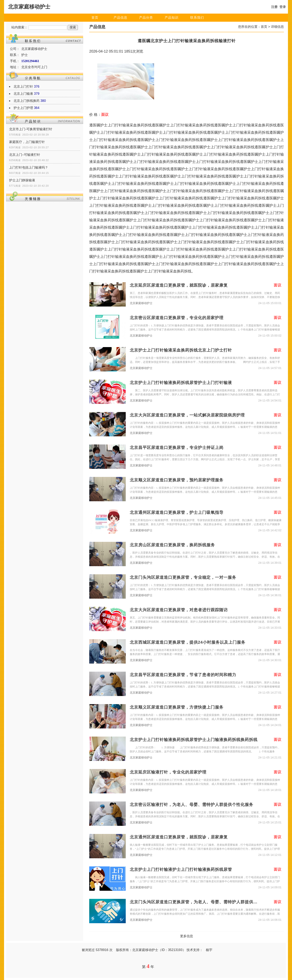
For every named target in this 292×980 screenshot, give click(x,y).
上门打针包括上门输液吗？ (29, 167)
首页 (95, 18)
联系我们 (197, 18)
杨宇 (209, 950)
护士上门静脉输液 (22, 180)
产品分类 (146, 18)
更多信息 (187, 936)
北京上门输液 (23, 94)
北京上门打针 (23, 87)
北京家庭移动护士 (141, 303)
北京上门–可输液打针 (25, 155)
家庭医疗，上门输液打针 (27, 142)
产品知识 (172, 18)
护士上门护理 (23, 108)
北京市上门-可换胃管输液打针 (31, 129)
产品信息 (120, 18)
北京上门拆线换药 (27, 101)
